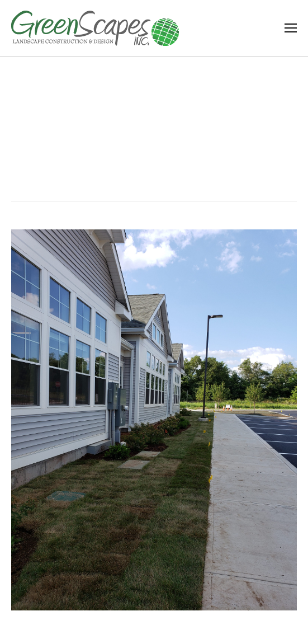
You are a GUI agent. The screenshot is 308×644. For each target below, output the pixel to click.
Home (134, 151)
